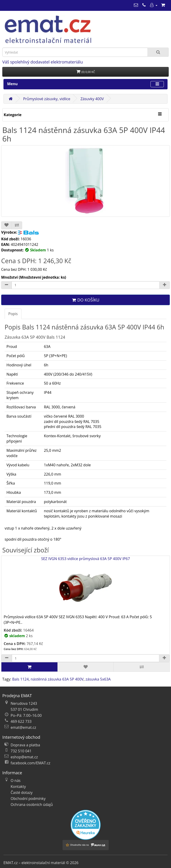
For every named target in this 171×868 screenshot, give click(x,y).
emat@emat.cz (23, 727)
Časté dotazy (22, 793)
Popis (13, 314)
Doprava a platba (25, 745)
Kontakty (18, 787)
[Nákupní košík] (163, 5)
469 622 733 (21, 721)
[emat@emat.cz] (136, 5)
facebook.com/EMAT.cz (30, 763)
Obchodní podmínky (28, 799)
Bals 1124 (21, 679)
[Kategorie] (160, 114)
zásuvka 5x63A (98, 679)
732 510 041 (21, 751)
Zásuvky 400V (92, 99)
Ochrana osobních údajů (32, 805)
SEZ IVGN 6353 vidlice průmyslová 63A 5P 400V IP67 (85, 585)
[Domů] (11, 99)
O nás (16, 781)
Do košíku (85, 300)
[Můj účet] (153, 5)
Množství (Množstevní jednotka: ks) (34, 277)
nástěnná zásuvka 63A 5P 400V (57, 679)
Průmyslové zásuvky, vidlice (47, 99)
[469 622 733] (144, 5)
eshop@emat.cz (24, 757)
